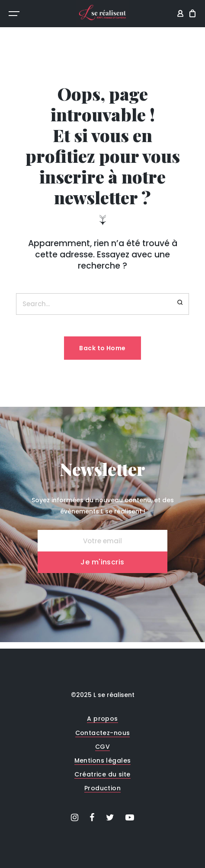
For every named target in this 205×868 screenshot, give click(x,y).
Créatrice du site (102, 774)
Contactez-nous (103, 733)
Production (102, 788)
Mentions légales (103, 760)
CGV (102, 747)
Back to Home (102, 348)
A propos (102, 719)
